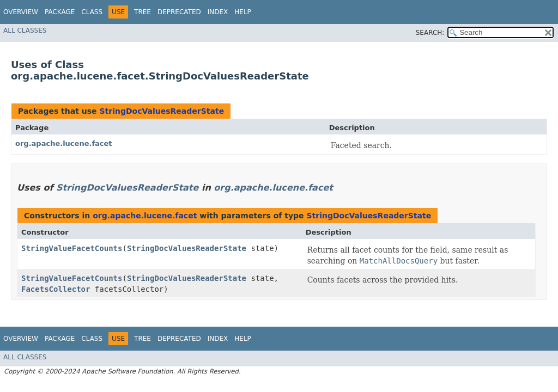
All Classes (25, 30)
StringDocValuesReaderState (162, 111)
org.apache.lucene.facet (64, 143)
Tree (142, 12)
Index (218, 12)
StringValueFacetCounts (72, 248)
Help (243, 12)
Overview (21, 12)
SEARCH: (430, 33)
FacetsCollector (56, 289)
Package (60, 12)
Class (92, 12)
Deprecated (179, 12)
